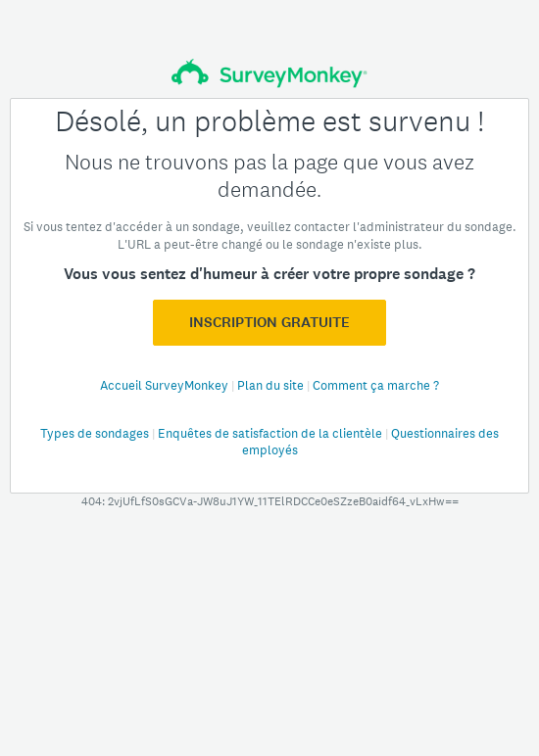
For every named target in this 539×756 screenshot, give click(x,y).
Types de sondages (96, 433)
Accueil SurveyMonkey (166, 385)
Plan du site (272, 385)
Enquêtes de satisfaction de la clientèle (271, 433)
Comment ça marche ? (376, 385)
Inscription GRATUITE (269, 322)
